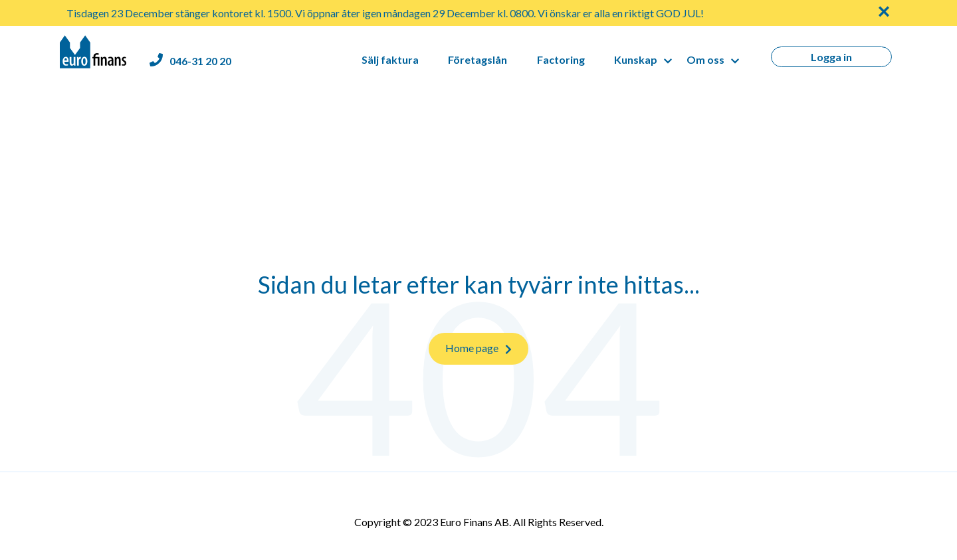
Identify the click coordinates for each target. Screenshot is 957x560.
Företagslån (478, 59)
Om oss (705, 59)
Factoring (561, 59)
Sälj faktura (390, 59)
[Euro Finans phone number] (190, 61)
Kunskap (636, 59)
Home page (478, 348)
